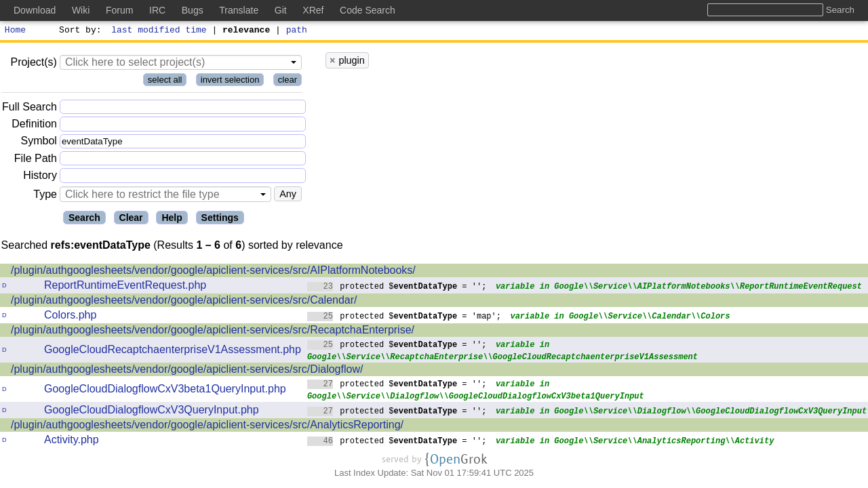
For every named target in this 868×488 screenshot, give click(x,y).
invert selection (230, 82)
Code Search (368, 10)
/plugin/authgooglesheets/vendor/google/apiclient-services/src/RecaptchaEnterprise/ (213, 332)
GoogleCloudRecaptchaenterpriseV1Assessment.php (173, 351)
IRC (157, 10)
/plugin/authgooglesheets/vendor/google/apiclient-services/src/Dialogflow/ (187, 371)
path (297, 31)
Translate (239, 10)
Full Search (29, 109)
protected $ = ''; (397, 288)
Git (281, 10)
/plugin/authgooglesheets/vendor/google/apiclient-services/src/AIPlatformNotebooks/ (213, 272)
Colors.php (70, 317)
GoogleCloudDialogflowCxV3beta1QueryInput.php (165, 391)
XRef (313, 10)
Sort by (78, 31)
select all (165, 82)
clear (288, 82)
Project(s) (33, 64)
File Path (36, 160)
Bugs (193, 10)
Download (35, 10)
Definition (34, 126)
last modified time (159, 31)
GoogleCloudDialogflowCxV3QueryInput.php (152, 412)
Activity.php (72, 442)
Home (15, 31)
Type (45, 196)
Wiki (81, 10)
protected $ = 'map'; (405, 318)
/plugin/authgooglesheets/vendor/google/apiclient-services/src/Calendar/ (184, 302)
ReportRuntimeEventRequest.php (125, 287)
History (40, 177)
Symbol (39, 143)
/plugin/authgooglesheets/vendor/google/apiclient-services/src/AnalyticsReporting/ (207, 427)
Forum (119, 10)
